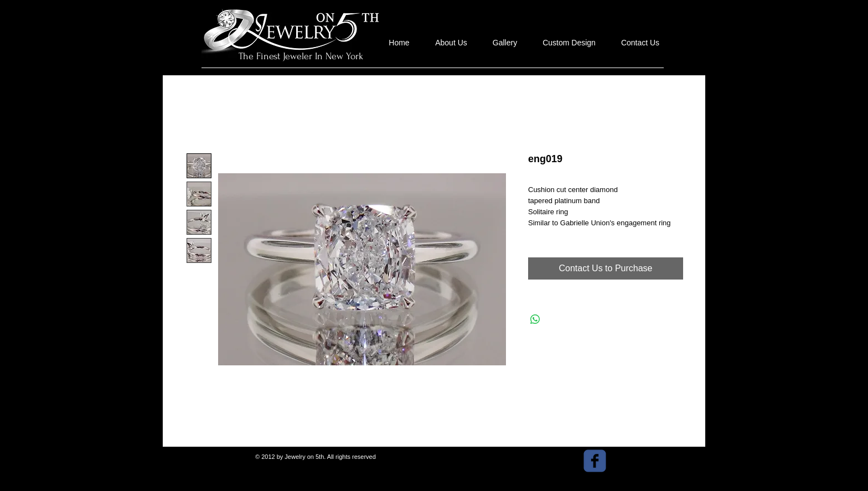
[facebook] (595, 461)
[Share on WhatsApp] (535, 319)
